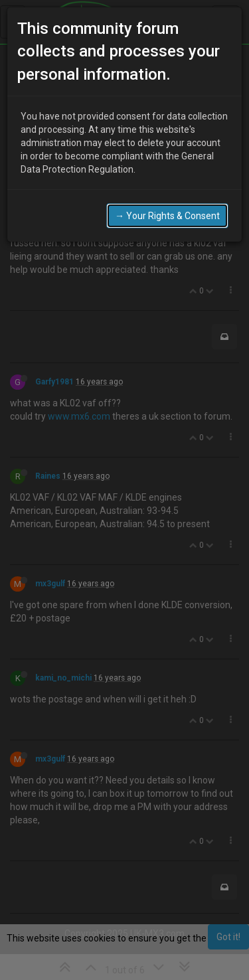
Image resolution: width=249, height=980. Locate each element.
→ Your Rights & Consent (167, 197)
